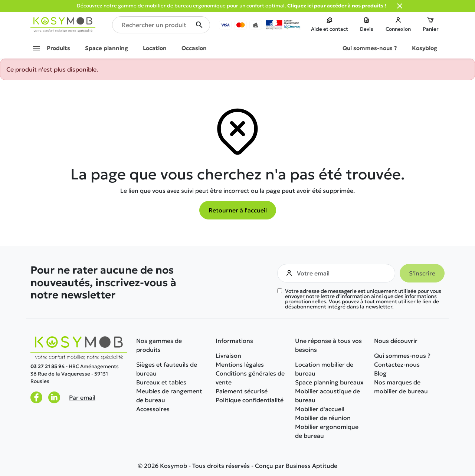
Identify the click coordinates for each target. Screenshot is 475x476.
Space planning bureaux (329, 382)
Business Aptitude (312, 466)
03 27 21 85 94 (47, 366)
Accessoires (153, 409)
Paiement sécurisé (242, 391)
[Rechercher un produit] (161, 25)
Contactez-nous (397, 364)
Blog (380, 373)
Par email (82, 397)
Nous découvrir (396, 341)
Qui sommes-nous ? (402, 356)
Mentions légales (240, 364)
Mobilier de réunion (323, 418)
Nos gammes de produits (159, 345)
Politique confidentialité (250, 400)
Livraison (228, 356)
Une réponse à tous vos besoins (328, 345)
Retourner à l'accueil (238, 210)
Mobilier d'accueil (320, 409)
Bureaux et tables (161, 382)
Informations (234, 341)
